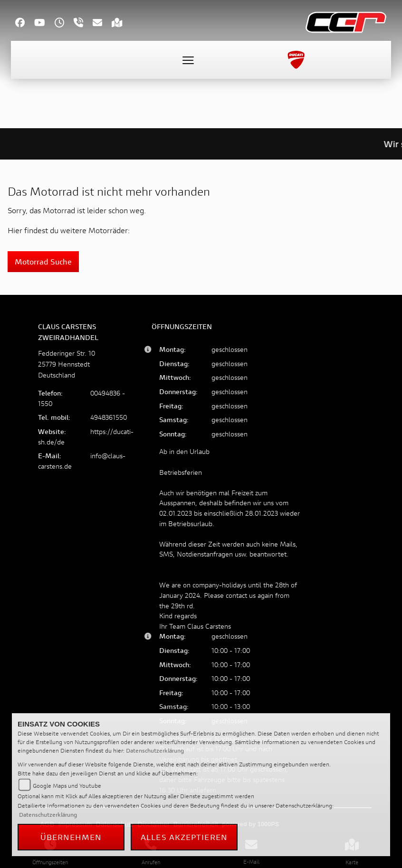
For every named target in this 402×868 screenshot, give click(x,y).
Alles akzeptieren (184, 837)
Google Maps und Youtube (67, 786)
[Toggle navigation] (188, 60)
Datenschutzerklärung (155, 750)
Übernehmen (71, 837)
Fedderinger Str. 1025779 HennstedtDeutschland (67, 364)
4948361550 (109, 417)
